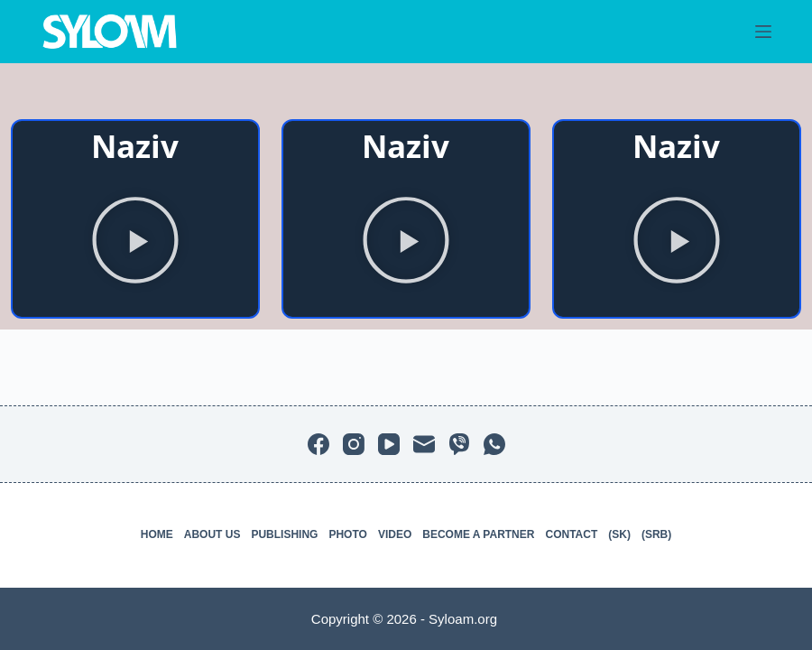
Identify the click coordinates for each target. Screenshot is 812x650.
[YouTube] (389, 444)
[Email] (424, 444)
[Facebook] (318, 444)
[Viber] (459, 444)
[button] (135, 244)
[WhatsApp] (494, 444)
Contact (571, 534)
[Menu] (763, 32)
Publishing (284, 534)
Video (395, 534)
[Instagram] (354, 444)
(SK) (619, 534)
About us (212, 534)
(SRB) (656, 534)
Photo (347, 534)
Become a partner (478, 534)
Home (157, 534)
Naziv (135, 146)
